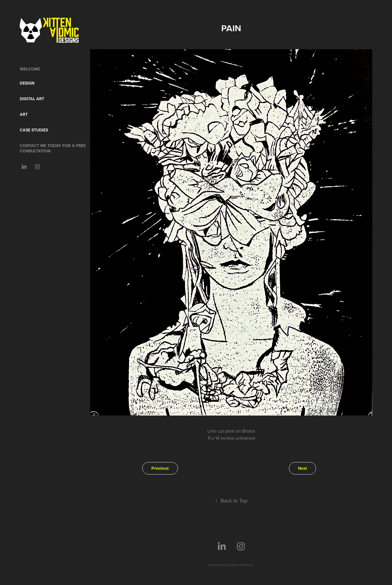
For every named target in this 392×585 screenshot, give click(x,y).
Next (302, 468)
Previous (160, 468)
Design (27, 83)
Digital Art (32, 99)
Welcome (30, 69)
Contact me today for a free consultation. (53, 148)
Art (24, 114)
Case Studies (34, 130)
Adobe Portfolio (241, 565)
